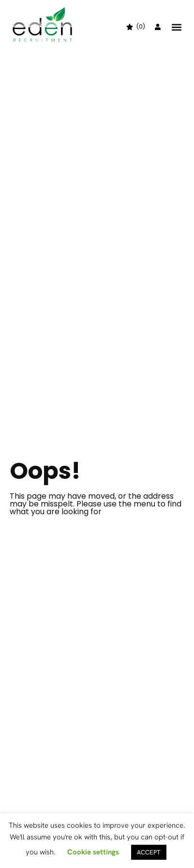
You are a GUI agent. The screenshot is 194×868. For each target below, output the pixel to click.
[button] (176, 27)
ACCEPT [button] (149, 852)
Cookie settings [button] (93, 852)
